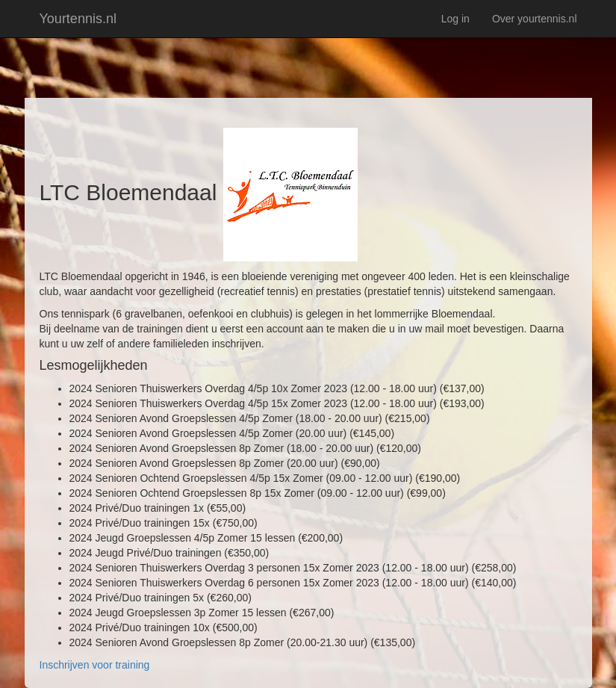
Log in (455, 19)
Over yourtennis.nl (535, 19)
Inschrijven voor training (95, 665)
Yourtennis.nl (78, 19)
